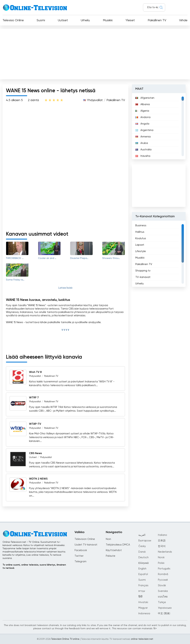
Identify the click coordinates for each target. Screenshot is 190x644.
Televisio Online (13, 20)
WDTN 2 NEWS (38, 479)
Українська (165, 608)
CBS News (35, 453)
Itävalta (143, 156)
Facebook (81, 550)
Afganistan (145, 98)
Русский (163, 580)
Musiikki (108, 20)
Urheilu (85, 20)
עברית (142, 591)
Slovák (162, 585)
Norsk (161, 557)
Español (143, 574)
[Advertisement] (95, 53)
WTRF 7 (34, 398)
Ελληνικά (143, 563)
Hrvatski (143, 602)
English (142, 569)
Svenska (163, 591)
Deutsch (143, 557)
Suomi (41, 20)
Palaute (111, 556)
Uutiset (63, 20)
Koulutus (141, 239)
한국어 (162, 546)
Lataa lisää (65, 288)
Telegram (80, 562)
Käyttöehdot (114, 550)
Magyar (143, 608)
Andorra (143, 117)
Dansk (142, 552)
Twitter (79, 556)
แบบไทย (163, 597)
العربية (142, 535)
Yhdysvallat (95, 100)
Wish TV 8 (35, 372)
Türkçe (162, 602)
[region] (159, 126)
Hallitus (140, 232)
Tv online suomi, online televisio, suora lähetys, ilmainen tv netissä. (34, 566)
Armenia (143, 137)
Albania (143, 104)
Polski (161, 563)
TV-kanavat (143, 277)
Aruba (142, 143)
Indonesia (144, 614)
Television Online (85, 539)
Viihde (183, 20)
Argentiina (144, 130)
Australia (143, 150)
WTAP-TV (35, 424)
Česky (142, 546)
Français (143, 585)
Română (163, 574)
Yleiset (130, 20)
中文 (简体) (164, 614)
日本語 (162, 541)
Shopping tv (143, 271)
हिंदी (140, 597)
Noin (108, 539)
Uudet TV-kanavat (86, 545)
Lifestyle (141, 251)
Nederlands (165, 552)
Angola (142, 124)
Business (141, 226)
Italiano (162, 535)
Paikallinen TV (157, 20)
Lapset (140, 245)
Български (145, 541)
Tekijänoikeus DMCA (118, 545)
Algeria (142, 111)
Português (164, 569)
